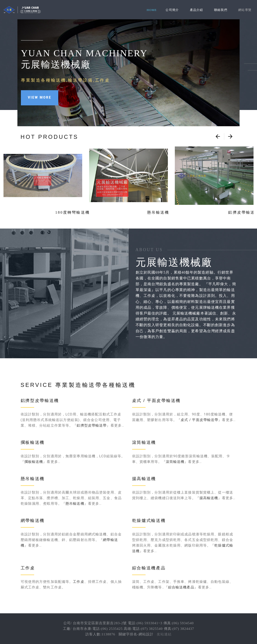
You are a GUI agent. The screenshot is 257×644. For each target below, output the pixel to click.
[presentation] (218, 136)
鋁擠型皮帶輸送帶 (92, 425)
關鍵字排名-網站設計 (136, 634)
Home (152, 10)
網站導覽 (245, 10)
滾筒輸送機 (175, 462)
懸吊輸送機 (128, 212)
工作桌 (78, 582)
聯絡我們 (221, 10)
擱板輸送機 (34, 462)
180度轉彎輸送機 (43, 212)
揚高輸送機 (209, 498)
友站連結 (164, 634)
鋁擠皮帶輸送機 (214, 212)
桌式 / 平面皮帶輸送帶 (199, 420)
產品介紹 (197, 10)
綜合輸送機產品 (181, 587)
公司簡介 (172, 10)
